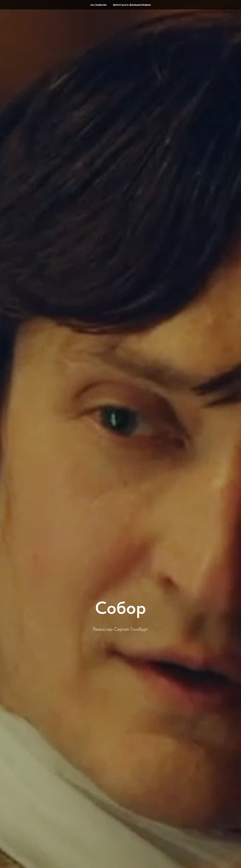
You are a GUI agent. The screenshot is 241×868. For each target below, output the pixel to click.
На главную (98, 5)
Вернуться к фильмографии (132, 5)
